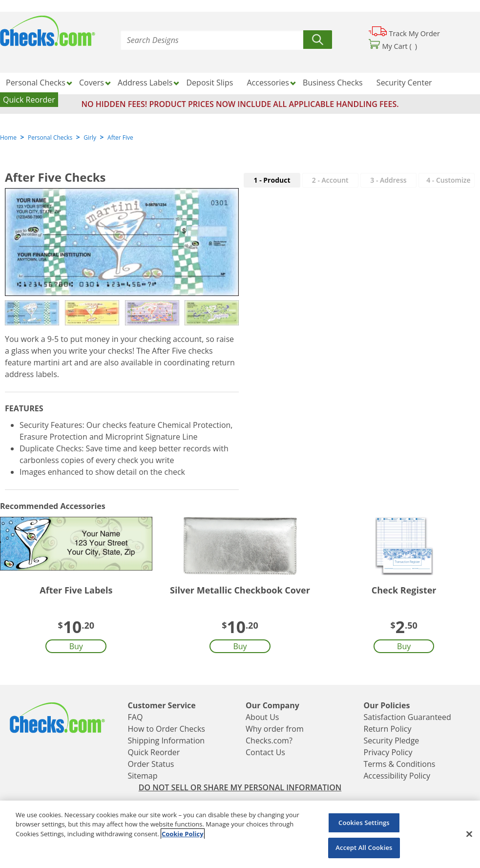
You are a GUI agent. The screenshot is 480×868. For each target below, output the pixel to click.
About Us (262, 717)
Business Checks (333, 83)
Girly (90, 138)
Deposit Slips (210, 83)
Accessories (268, 83)
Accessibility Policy (397, 776)
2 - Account (330, 180)
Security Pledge (392, 741)
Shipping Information (167, 741)
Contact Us (265, 752)
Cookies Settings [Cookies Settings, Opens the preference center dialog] (364, 823)
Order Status (151, 764)
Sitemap (143, 776)
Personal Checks (36, 83)
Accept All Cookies (364, 847)
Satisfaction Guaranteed (407, 717)
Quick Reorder (29, 100)
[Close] (469, 834)
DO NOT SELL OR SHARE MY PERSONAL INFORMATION (240, 787)
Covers (92, 83)
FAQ (136, 717)
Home (8, 138)
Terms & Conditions (400, 764)
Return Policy (388, 729)
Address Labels (145, 83)
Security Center (404, 83)
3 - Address (388, 180)
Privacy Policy (388, 752)
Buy (76, 646)
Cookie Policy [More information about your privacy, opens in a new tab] (183, 834)
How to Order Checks (167, 729)
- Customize (448, 180)
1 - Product (272, 180)
